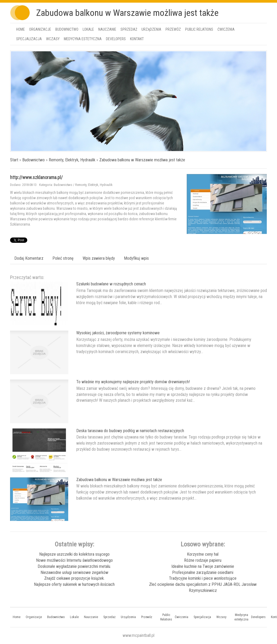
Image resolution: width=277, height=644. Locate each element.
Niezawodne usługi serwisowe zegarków (74, 572)
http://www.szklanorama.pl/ (36, 177)
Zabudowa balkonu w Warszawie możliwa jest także (142, 160)
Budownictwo (33, 160)
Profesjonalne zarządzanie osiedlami (203, 572)
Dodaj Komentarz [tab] (29, 258)
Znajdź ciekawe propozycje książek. (74, 578)
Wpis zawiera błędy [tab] (99, 258)
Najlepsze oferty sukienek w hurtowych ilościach (74, 584)
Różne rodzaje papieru (203, 560)
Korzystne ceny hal (203, 554)
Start (14, 160)
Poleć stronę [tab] (63, 258)
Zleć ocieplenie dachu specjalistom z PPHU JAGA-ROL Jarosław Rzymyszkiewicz (203, 587)
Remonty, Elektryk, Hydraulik (72, 160)
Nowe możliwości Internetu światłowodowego (74, 560)
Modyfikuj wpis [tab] (136, 258)
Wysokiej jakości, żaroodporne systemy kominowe (118, 333)
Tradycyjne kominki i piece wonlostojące (203, 578)
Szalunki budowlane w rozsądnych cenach (111, 284)
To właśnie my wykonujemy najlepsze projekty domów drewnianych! (133, 382)
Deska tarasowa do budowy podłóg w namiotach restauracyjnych (130, 431)
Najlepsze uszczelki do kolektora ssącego (74, 554)
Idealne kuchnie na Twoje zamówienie (203, 566)
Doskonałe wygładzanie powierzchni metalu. (74, 566)
